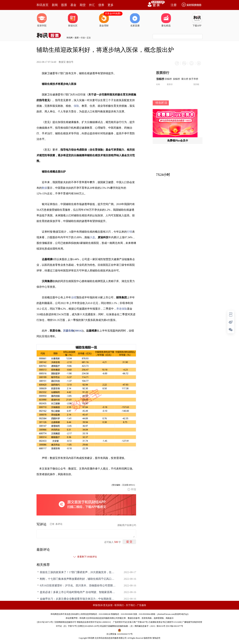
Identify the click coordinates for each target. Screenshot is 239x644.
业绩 (74, 297)
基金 (73, 5)
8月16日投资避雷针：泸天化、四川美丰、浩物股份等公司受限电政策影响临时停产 (78, 585)
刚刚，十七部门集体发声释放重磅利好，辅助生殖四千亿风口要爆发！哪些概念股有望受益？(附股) (78, 579)
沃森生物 (68, 331)
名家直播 (135, 20)
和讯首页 (42, 5)
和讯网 (70, 38)
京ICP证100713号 (45, 622)
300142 (79, 331)
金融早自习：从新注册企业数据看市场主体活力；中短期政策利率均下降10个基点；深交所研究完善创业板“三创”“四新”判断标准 (78, 599)
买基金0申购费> (113, 14)
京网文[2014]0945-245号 (88, 626)
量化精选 (166, 20)
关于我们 (130, 605)
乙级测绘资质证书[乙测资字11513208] (165, 622)
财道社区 (73, 20)
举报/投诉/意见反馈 (103, 605)
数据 (44, 188)
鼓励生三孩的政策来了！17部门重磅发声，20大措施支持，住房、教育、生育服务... (78, 572)
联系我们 (119, 605)
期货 (83, 5)
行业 (83, 38)
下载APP (197, 20)
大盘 (92, 237)
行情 (129, 232)
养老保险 (122, 309)
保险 (76, 106)
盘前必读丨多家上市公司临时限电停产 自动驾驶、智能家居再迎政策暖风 (78, 592)
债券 (101, 5)
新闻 (55, 5)
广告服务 (142, 605)
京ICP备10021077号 (175, 626)
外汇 (92, 5)
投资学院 (42, 20)
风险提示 (170, 618)
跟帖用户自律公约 (127, 525)
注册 (174, 5)
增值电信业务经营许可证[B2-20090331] (94, 622)
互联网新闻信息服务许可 (65, 622)
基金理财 (104, 20)
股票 (64, 5)
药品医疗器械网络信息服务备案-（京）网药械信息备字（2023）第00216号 (133, 626)
